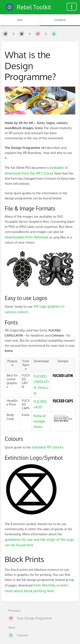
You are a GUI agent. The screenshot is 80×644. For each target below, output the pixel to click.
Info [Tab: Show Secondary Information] (20, 20)
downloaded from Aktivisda (26, 237)
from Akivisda (44, 585)
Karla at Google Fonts (40, 421)
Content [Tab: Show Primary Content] (60, 20)
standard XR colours (47, 447)
